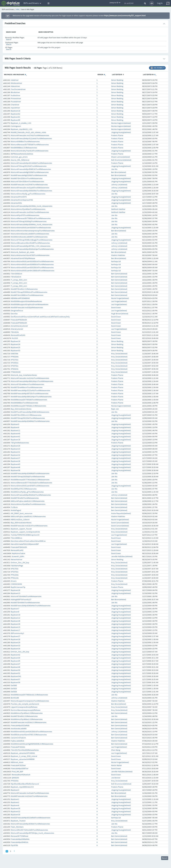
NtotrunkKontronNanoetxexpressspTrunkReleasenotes (33, 231)
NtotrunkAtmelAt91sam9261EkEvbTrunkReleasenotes (32, 268)
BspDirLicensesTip (18, 587)
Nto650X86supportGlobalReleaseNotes (26, 301)
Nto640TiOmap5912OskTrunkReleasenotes (28, 418)
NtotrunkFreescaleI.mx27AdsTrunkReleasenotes (30, 135)
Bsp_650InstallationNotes (21, 523)
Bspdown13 (15, 593)
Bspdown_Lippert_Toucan (21, 529)
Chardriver (15, 105)
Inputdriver (15, 108)
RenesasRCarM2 (17, 550)
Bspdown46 (15, 467)
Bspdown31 (15, 452)
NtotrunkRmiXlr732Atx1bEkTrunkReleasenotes (29, 830)
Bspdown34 (15, 649)
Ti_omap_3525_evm (19, 280)
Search (9, 40)
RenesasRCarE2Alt (18, 335)
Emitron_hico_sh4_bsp (20, 563)
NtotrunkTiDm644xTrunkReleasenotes (26, 596)
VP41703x (15, 569)
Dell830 (14, 692)
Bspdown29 (15, 643)
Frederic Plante (117, 135)
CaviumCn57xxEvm (18, 738)
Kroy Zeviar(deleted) (119, 354)
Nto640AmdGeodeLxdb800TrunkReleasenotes (29, 237)
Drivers (14, 581)
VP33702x (15, 572)
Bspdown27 (15, 636)
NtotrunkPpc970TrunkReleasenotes (25, 215)
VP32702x (15, 360)
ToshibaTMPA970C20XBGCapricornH (25, 535)
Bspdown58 (15, 470)
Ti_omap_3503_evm (19, 286)
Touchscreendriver (18, 89)
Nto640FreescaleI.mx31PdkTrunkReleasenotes (29, 185)
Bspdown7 (15, 609)
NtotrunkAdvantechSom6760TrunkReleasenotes (30, 255)
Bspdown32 (15, 455)
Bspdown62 (15, 114)
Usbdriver (15, 80)
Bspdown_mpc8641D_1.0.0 (22, 129)
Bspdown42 (15, 655)
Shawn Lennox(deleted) (121, 157)
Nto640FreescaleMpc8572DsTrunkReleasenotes (30, 394)
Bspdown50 (15, 670)
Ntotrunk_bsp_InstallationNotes (24, 375)
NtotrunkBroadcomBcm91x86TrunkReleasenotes (30, 243)
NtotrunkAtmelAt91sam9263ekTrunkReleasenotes (31, 228)
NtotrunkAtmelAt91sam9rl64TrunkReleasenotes (30, 486)
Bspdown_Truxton (18, 821)
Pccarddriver (16, 102)
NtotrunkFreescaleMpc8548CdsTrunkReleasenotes (31, 169)
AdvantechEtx (16, 203)
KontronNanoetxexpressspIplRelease (26, 710)
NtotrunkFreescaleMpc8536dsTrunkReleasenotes (30, 824)
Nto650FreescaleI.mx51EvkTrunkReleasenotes (29, 526)
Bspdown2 (15, 802)
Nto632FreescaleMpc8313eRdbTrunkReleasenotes (31, 818)
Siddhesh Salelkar (118, 209)
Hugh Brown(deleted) (120, 314)
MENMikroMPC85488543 (20, 298)
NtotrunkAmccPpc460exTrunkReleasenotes (28, 209)
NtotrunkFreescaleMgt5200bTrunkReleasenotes (30, 172)
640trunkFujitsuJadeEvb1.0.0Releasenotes (28, 501)
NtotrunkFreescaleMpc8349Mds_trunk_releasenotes (32, 225)
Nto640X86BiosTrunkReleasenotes (24, 403)
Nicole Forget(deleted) (120, 298)
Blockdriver (15, 92)
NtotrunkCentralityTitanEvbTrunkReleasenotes (30, 151)
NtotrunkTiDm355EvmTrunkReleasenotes (27, 182)
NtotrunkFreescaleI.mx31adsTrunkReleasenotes (30, 793)
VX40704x (14, 354)
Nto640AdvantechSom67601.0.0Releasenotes (29, 735)
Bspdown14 (15, 341)
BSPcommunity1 (17, 633)
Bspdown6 (15, 805)
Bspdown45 (15, 661)
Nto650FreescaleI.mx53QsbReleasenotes (27, 308)
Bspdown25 (15, 348)
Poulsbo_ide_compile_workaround (25, 704)
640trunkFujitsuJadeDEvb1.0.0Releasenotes (28, 517)
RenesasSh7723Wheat (20, 836)
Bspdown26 (15, 590)
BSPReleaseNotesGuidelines (22, 154)
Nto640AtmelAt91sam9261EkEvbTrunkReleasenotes (31, 732)
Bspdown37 (15, 458)
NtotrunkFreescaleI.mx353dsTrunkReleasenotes (30, 212)
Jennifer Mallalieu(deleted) (122, 557)
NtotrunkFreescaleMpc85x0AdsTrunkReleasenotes (31, 495)
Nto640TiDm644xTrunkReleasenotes (25, 603)
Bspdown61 (15, 117)
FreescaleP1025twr (18, 766)
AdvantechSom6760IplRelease (23, 258)
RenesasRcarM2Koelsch (21, 775)
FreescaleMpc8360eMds (20, 839)
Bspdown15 (15, 627)
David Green (116, 308)
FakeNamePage (17, 566)
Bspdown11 (15, 431)
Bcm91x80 (15, 698)
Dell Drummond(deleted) (121, 160)
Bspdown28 (15, 640)
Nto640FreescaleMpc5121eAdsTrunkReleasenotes (31, 391)
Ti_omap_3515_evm (19, 283)
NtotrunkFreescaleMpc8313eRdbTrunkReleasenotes (31, 163)
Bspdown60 (15, 120)
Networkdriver (17, 560)
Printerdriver (16, 99)
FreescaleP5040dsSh (19, 323)
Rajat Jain (115, 409)
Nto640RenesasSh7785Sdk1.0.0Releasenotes (28, 406)
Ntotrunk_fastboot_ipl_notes (23, 252)
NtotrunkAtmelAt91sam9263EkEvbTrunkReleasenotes (32, 261)
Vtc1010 (15, 338)
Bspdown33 (15, 646)
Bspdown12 (15, 618)
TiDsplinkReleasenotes (20, 443)
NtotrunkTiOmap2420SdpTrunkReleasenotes (29, 222)
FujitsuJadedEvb (17, 741)
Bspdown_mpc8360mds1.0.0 (22, 787)
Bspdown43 (15, 464)
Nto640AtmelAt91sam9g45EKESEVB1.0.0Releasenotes (32, 744)
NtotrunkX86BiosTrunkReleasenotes (25, 142)
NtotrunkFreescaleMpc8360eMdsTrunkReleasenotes (31, 191)
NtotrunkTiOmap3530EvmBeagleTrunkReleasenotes (32, 240)
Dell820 (14, 689)
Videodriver (15, 86)
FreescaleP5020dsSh (19, 320)
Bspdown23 (15, 449)
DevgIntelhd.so (17, 311)
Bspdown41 (15, 437)
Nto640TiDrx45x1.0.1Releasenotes (24, 289)
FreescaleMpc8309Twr (20, 769)
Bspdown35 (15, 815)
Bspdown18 (15, 111)
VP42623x (15, 369)
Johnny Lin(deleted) (119, 185)
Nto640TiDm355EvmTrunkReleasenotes (27, 179)
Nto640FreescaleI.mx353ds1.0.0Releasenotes (29, 722)
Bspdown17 (15, 630)
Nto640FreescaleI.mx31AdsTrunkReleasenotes (29, 796)
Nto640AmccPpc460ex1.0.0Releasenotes (27, 719)
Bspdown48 (15, 667)
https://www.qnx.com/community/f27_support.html (125, 16)
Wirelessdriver (16, 83)
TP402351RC (16, 372)
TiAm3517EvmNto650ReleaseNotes (25, 750)
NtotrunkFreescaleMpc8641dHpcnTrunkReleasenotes (32, 381)
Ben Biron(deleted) (119, 172)
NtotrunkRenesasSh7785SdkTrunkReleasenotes (30, 145)
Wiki (18, 10)
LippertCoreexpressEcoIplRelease (24, 707)
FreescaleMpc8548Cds (20, 842)
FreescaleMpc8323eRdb (20, 726)
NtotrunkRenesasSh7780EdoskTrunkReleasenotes (31, 218)
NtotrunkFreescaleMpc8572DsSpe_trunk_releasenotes (32, 833)
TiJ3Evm (14, 507)
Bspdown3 (15, 790)
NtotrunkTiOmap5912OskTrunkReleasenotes (29, 166)
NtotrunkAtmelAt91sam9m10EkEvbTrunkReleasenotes (33, 271)
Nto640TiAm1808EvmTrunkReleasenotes (27, 295)
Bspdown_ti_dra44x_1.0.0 (21, 123)
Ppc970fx (14, 845)
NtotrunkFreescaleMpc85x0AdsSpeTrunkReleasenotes (32, 249)
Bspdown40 (15, 434)
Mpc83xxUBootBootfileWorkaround (25, 784)
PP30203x (15, 781)
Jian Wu (114, 169)
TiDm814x (15, 332)
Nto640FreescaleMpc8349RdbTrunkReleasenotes (30, 474)
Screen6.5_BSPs (18, 557)
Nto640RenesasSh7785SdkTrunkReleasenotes (29, 400)
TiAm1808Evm (16, 538)
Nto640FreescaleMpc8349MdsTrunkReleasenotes (30, 421)
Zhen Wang (116, 750)
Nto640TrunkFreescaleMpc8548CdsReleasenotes (30, 412)
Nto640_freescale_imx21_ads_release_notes (28, 132)
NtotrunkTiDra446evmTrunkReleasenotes (27, 384)
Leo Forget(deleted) (119, 301)
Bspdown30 (15, 809)
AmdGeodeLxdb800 (19, 729)
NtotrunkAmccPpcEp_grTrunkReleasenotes (28, 194)
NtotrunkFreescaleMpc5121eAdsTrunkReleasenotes (31, 139)
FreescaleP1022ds (18, 747)
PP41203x (15, 575)
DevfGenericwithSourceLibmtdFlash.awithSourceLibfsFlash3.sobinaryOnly (40, 317)
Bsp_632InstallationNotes (21, 409)
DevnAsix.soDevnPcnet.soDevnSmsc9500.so (28, 541)
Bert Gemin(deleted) (119, 274)
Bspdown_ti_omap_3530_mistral (24, 756)
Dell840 (14, 686)
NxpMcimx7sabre (18, 553)
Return (165, 858)
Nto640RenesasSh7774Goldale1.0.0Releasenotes (30, 480)
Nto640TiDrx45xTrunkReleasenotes (25, 498)
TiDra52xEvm (16, 277)
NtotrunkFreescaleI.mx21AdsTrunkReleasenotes (30, 378)
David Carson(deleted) (120, 523)
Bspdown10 (15, 615)
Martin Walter (116, 766)
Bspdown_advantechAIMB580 (23, 759)
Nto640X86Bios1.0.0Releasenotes (24, 148)
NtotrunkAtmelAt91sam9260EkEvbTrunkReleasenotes (32, 265)
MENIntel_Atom (17, 762)
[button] (48, 3)
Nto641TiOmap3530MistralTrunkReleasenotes (29, 292)
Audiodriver (15, 96)
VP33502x (15, 363)
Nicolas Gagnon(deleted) (121, 123)
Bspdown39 (15, 624)
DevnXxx (14, 314)
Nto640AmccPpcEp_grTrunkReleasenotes (27, 492)
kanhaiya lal (116, 261)
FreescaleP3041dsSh (19, 547)
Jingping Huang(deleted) (121, 132)
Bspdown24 (15, 344)
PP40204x (15, 357)
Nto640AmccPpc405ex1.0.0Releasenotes (27, 713)
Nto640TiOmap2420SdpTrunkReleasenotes (28, 477)
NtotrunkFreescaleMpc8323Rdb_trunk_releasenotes (32, 206)
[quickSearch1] (133, 3)
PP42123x (15, 578)
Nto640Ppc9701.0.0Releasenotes (24, 489)
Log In (160, 3)
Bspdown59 (15, 683)
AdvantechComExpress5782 (22, 200)
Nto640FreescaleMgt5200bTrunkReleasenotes (29, 175)
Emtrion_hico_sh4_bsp (20, 652)
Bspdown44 (15, 658)
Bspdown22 (15, 812)
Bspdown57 (15, 679)
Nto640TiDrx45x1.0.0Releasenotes (24, 716)
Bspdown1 (15, 799)
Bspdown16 (15, 440)
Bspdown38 (15, 621)
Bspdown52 (15, 673)
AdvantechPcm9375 (19, 197)
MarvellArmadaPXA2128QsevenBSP (25, 544)
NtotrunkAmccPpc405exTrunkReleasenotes (28, 504)
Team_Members (17, 827)
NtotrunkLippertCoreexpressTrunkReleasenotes (30, 701)
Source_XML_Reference (20, 160)
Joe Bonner (116, 778)
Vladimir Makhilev (118, 255)
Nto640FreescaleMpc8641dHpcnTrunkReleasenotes (31, 397)
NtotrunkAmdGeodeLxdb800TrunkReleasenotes (30, 234)
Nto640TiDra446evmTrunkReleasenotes (27, 387)
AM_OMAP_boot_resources (22, 514)
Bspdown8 (15, 612)
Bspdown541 (16, 676)
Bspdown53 (15, 351)
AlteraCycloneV (17, 329)
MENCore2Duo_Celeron (20, 520)
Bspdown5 (15, 424)
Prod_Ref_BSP (17, 772)
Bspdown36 (15, 461)
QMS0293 (15, 778)
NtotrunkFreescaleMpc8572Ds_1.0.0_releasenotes (31, 246)
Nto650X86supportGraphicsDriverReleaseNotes (30, 305)
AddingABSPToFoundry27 (21, 600)
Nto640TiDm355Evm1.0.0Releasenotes (26, 415)
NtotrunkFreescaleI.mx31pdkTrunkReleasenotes (30, 188)
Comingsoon (16, 126)
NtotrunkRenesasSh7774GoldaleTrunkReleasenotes (31, 483)
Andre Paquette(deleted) (121, 514)
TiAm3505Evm (16, 274)
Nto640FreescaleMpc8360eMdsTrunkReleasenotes (31, 606)
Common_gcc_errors (19, 157)
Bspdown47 (15, 664)
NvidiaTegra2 (16, 510)
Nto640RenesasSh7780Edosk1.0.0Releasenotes (29, 695)
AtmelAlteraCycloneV (19, 326)
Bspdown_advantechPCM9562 (23, 753)
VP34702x (15, 366)
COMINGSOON (16, 584)
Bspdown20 (15, 446)
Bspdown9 (15, 427)
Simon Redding (117, 80)
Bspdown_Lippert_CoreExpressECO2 (25, 532)
